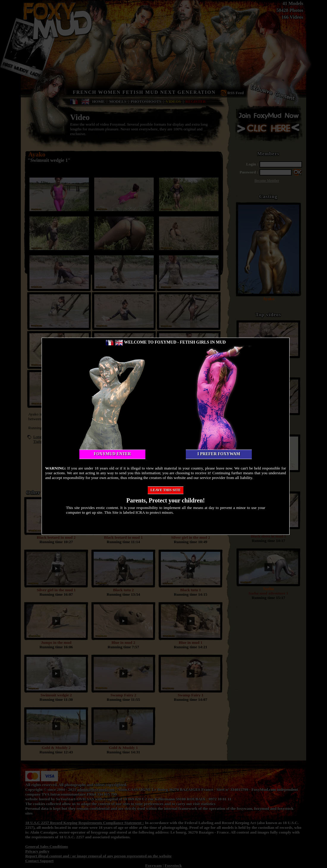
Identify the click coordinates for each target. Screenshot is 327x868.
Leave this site (166, 490)
